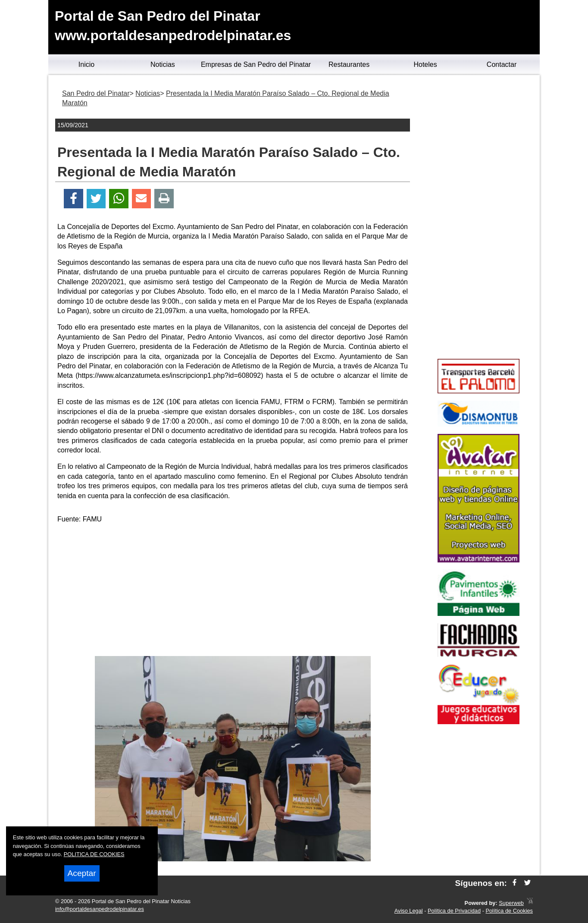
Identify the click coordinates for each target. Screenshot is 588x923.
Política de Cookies (509, 911)
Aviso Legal (409, 911)
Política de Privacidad (454, 911)
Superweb (511, 903)
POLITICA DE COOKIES (94, 854)
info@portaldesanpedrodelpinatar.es (100, 909)
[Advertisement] (233, 591)
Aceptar (82, 873)
